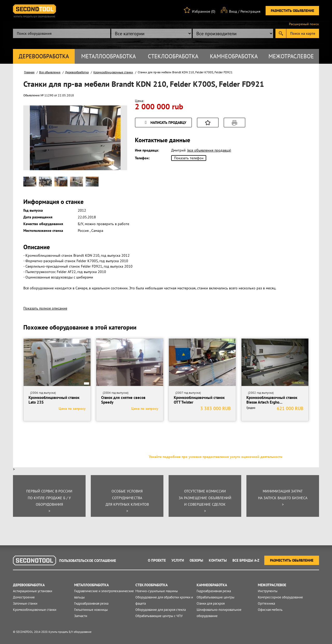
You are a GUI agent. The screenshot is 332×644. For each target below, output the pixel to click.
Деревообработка (44, 56)
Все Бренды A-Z (246, 560)
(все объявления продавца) (209, 150)
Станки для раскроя (211, 603)
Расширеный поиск (304, 24)
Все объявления (50, 72)
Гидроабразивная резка (91, 603)
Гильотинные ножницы (91, 610)
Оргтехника (266, 603)
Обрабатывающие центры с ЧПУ (159, 616)
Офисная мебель (270, 610)
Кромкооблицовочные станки (113, 72)
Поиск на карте (303, 33)
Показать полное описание (45, 308)
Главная (29, 72)
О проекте (157, 560)
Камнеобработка (234, 56)
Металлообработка (109, 56)
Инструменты (268, 591)
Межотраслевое (291, 56)
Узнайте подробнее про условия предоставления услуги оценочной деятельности (216, 457)
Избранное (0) (204, 11)
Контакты (218, 560)
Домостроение (24, 597)
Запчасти (81, 616)
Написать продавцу (165, 123)
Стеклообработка (173, 56)
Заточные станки (25, 603)
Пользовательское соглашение (88, 561)
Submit (281, 33)
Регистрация (250, 11)
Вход (233, 11)
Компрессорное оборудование (280, 597)
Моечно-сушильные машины (157, 591)
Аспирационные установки (33, 591)
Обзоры (196, 560)
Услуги (178, 560)
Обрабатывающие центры (216, 597)
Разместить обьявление (292, 11)
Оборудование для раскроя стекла (161, 610)
